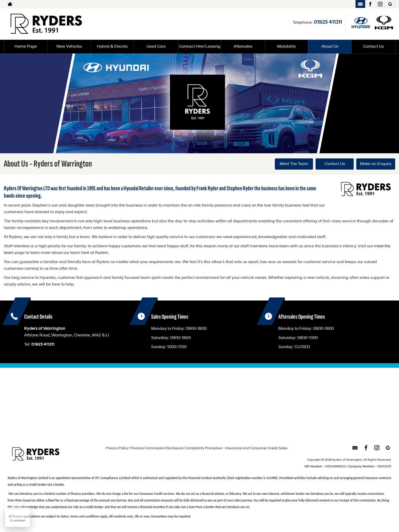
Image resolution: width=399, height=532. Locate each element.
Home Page (26, 47)
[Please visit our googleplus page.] (390, 4)
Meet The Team (294, 164)
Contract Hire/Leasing (200, 47)
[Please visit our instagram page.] (380, 4)
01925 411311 (328, 22)
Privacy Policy (117, 448)
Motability (286, 47)
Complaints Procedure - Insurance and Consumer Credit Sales (236, 448)
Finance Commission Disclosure (157, 448)
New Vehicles (69, 47)
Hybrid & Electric (113, 47)
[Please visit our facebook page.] (370, 4)
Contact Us (373, 47)
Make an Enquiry (376, 164)
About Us (330, 47)
